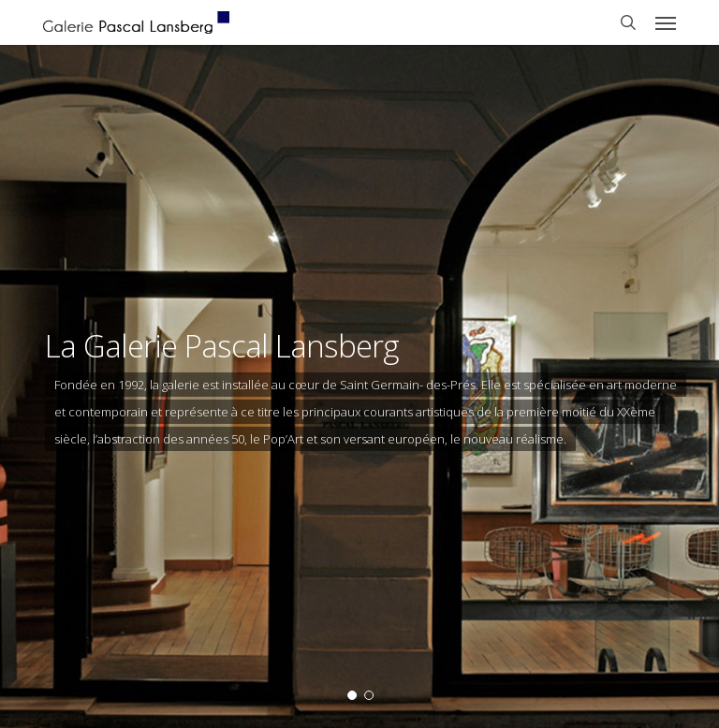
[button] (666, 22)
